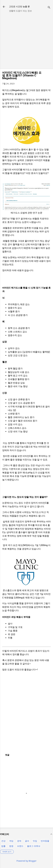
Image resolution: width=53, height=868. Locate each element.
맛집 (35, 841)
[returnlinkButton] (4, 7)
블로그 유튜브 (34, 846)
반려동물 (45, 841)
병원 (11, 846)
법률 (3, 846)
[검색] (49, 8)
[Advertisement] (26, 41)
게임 (11, 841)
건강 (3, 841)
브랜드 (20, 846)
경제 (19, 841)
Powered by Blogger (26, 861)
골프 (27, 841)
